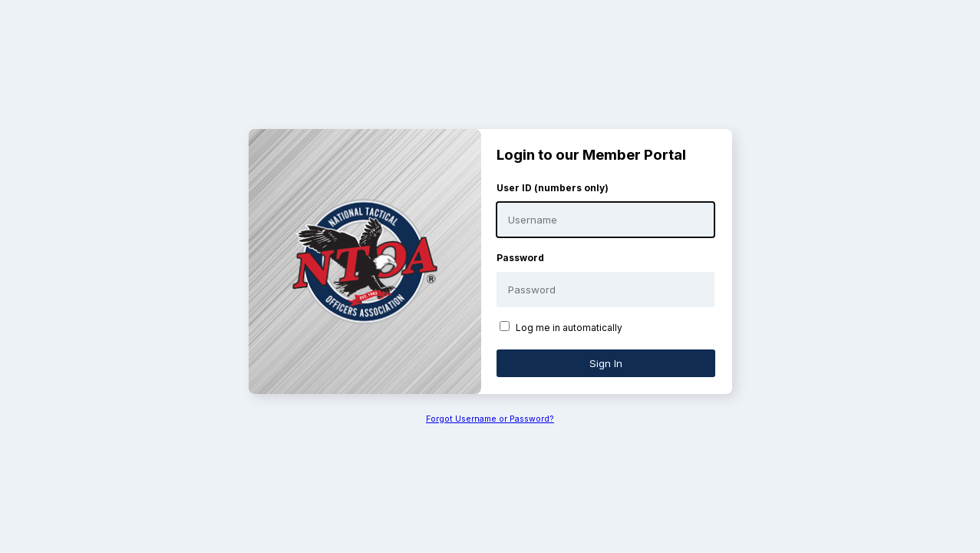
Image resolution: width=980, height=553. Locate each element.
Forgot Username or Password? (490, 419)
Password (520, 258)
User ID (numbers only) (553, 188)
